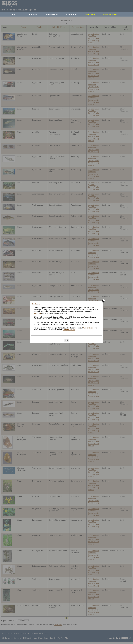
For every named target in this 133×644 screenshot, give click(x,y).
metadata (37, 313)
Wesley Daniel (89, 328)
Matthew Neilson (69, 330)
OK (66, 340)
